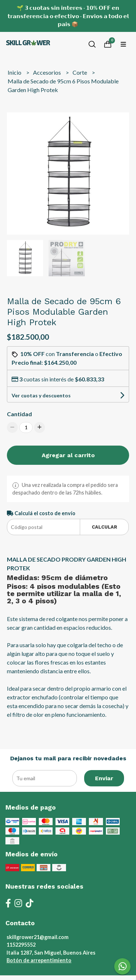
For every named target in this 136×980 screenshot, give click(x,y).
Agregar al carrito (68, 455)
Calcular (104, 527)
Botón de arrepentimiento (39, 960)
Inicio (15, 72)
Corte (80, 72)
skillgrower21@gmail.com (38, 937)
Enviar (104, 778)
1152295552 (21, 945)
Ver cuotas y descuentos (41, 395)
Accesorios (48, 72)
